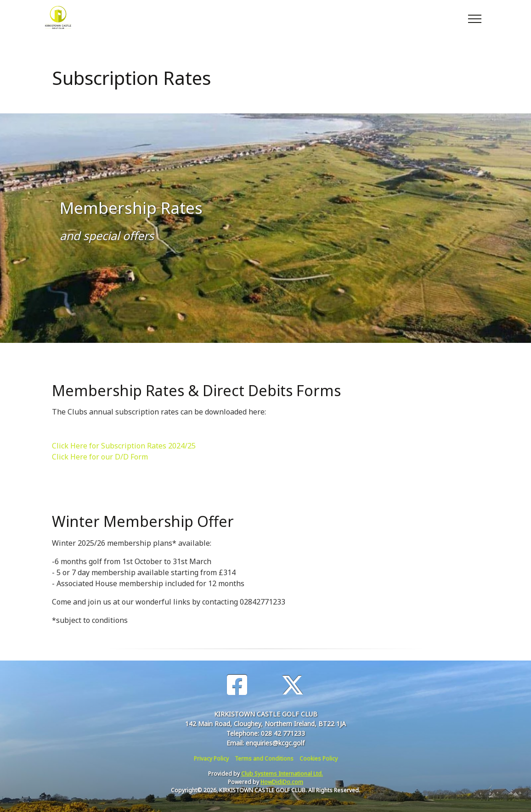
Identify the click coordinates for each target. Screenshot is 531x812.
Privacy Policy (211, 759)
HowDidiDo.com (282, 782)
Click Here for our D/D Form (100, 457)
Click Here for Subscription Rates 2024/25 (124, 446)
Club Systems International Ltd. (282, 774)
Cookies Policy (319, 759)
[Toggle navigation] (474, 17)
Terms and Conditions (264, 759)
